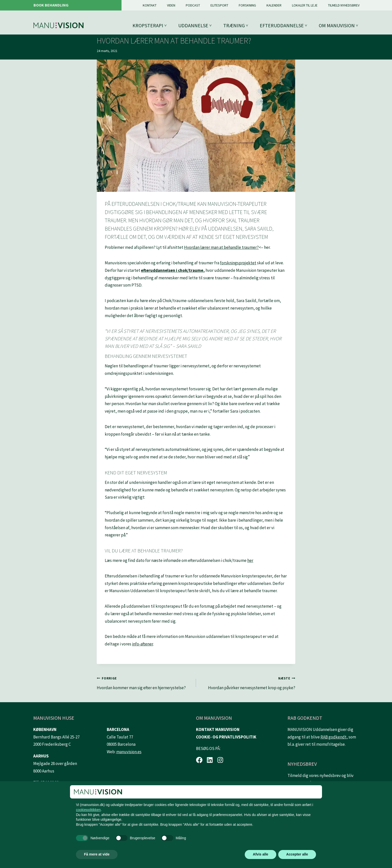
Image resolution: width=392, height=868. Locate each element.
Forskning (247, 5)
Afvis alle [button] (260, 854)
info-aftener (142, 644)
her (250, 560)
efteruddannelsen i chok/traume (172, 270)
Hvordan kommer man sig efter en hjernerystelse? (144, 682)
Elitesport (219, 5)
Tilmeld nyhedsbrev (344, 5)
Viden (171, 5)
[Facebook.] (199, 760)
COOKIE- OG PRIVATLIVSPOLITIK (226, 737)
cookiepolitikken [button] (88, 810)
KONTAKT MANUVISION (218, 729)
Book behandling (51, 5)
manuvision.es (129, 752)
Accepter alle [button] (297, 854)
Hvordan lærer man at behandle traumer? (221, 247)
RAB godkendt (333, 737)
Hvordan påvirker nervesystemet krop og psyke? (248, 682)
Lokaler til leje (305, 5)
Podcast (193, 5)
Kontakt (150, 5)
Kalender (274, 5)
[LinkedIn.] (210, 760)
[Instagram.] (220, 760)
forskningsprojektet (238, 263)
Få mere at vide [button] (97, 854)
